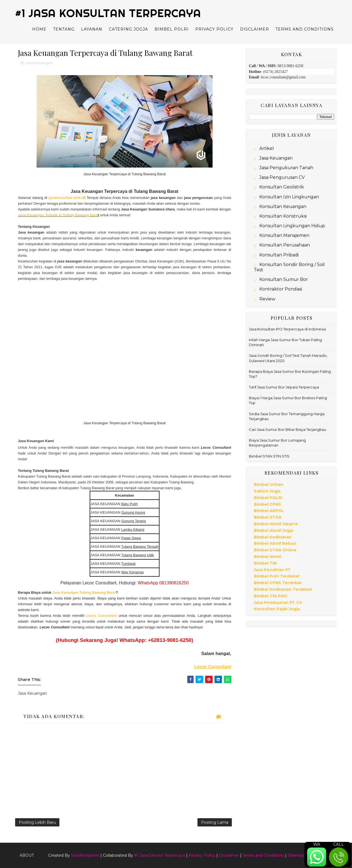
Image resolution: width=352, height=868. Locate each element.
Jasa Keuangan (39, 63)
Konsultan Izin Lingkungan (289, 197)
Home (39, 29)
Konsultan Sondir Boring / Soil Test (289, 267)
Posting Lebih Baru (37, 822)
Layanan (92, 29)
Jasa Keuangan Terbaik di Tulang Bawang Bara (58, 215)
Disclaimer (255, 29)
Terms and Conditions (305, 29)
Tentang (64, 29)
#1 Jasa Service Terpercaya (160, 855)
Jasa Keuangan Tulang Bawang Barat (84, 592)
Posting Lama (215, 822)
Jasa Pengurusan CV (282, 177)
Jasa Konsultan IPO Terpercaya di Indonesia (287, 329)
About (27, 855)
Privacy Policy (214, 29)
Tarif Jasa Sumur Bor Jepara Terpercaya (284, 387)
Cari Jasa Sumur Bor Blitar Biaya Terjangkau (288, 429)
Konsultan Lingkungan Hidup (292, 226)
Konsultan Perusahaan (285, 245)
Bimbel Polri (172, 29)
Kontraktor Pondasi (281, 289)
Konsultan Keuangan (283, 206)
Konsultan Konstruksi (283, 216)
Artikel (267, 148)
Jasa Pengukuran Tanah (286, 168)
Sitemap (296, 855)
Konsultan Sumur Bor (284, 279)
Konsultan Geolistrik (282, 187)
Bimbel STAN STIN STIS (269, 456)
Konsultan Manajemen (284, 235)
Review (267, 299)
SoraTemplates (85, 855)
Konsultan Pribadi (279, 255)
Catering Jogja (128, 29)
